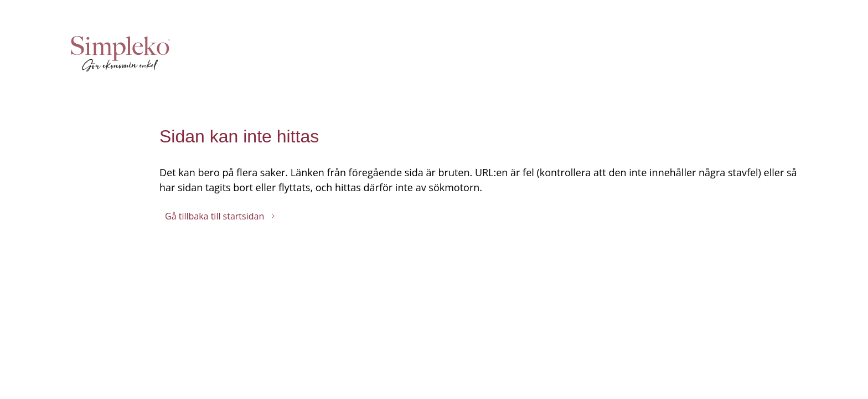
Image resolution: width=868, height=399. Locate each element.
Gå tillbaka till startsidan (220, 216)
